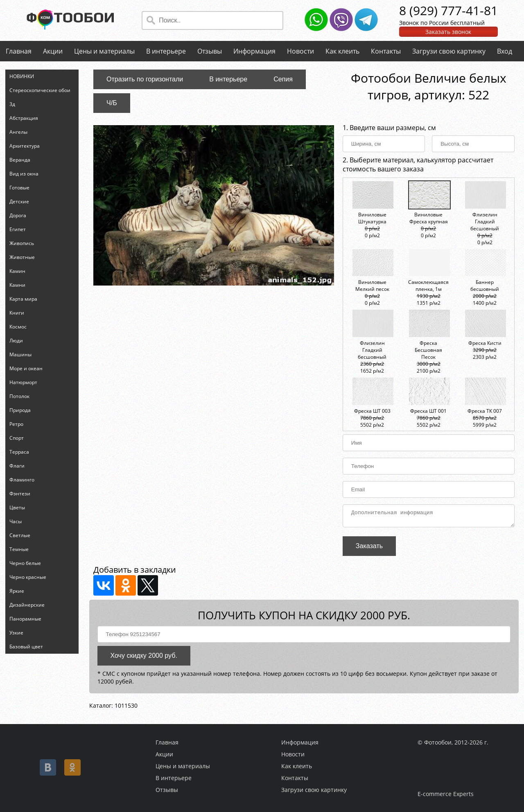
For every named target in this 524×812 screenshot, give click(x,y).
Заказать (369, 548)
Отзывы (210, 51)
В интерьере (166, 51)
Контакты (386, 51)
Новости (300, 51)
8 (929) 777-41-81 (448, 10)
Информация (254, 51)
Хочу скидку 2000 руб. (144, 658)
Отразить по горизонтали (145, 79)
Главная (19, 51)
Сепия (283, 79)
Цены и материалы (104, 51)
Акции (53, 51)
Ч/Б (112, 103)
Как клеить (342, 51)
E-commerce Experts (446, 794)
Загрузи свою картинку (449, 51)
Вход (505, 51)
